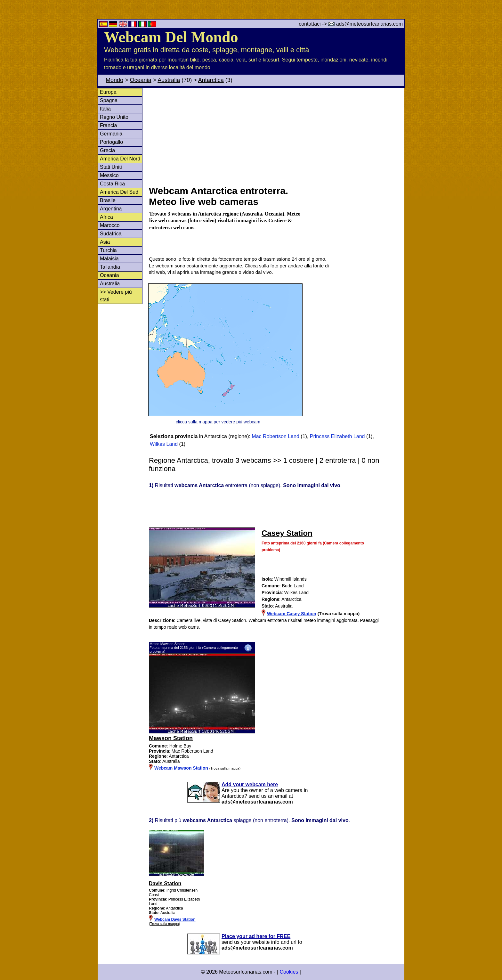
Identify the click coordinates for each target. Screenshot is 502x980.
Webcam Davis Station (175, 919)
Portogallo (111, 142)
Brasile (108, 200)
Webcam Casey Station (292, 614)
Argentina (111, 209)
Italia (105, 109)
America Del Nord (120, 159)
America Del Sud (119, 192)
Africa (106, 217)
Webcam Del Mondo (171, 37)
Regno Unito (114, 117)
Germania (111, 134)
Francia (108, 125)
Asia (105, 242)
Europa (108, 92)
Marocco (110, 225)
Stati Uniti (111, 167)
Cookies (289, 972)
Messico (109, 175)
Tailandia (110, 267)
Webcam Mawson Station (181, 768)
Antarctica (211, 80)
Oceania (141, 80)
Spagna (109, 100)
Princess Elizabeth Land (337, 436)
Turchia (108, 250)
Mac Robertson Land (275, 436)
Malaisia (109, 259)
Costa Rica (112, 184)
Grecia (107, 150)
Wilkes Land (164, 444)
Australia (169, 80)
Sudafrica (111, 234)
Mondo (114, 80)
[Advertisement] (276, 136)
